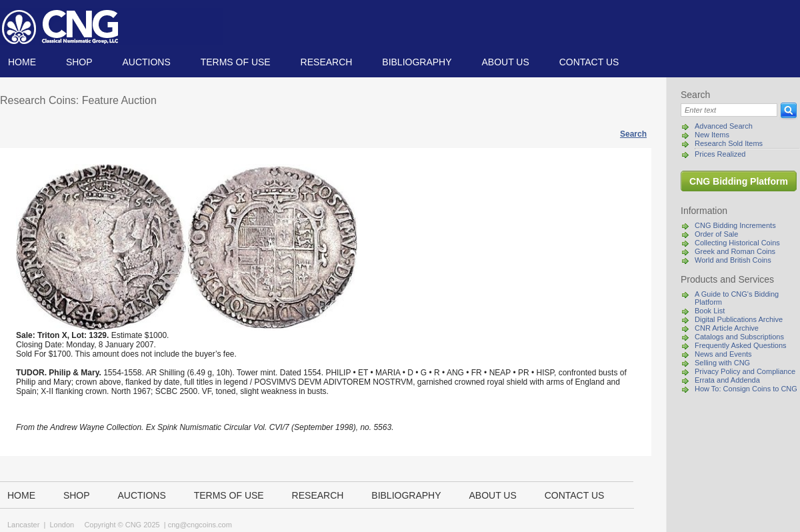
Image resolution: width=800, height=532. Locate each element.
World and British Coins (733, 260)
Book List (710, 311)
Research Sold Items (729, 143)
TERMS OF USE (236, 62)
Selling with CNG (722, 363)
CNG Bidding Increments (735, 225)
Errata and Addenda (727, 380)
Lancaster (23, 525)
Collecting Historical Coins (737, 243)
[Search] (729, 110)
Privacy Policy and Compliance (745, 371)
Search (633, 134)
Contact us (589, 62)
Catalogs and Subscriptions (739, 337)
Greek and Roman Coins (735, 251)
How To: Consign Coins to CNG (746, 389)
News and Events (723, 354)
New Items (712, 135)
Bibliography (417, 62)
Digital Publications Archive (739, 319)
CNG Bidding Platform (739, 181)
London (62, 525)
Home (22, 62)
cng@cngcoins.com (200, 525)
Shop (79, 62)
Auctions (146, 62)
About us (505, 62)
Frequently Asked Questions (741, 345)
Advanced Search (724, 126)
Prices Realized (720, 154)
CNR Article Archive (727, 328)
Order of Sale (716, 234)
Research (327, 62)
